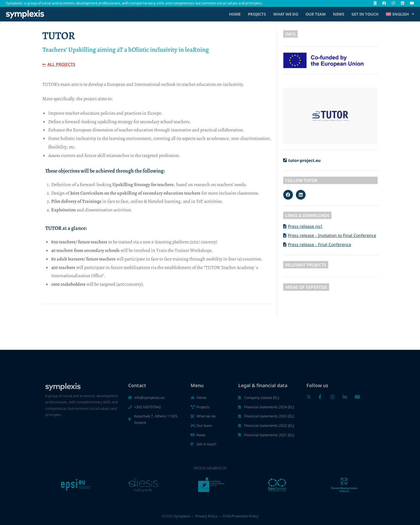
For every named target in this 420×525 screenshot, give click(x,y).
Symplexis (182, 516)
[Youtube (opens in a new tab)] (411, 3)
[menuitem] (400, 14)
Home (235, 14)
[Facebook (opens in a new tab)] (384, 3)
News (339, 14)
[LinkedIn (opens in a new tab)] (402, 3)
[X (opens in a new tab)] (375, 3)
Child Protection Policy (241, 516)
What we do (286, 14)
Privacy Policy (206, 516)
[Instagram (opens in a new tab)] (393, 3)
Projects (257, 14)
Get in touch (365, 14)
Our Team (316, 14)
